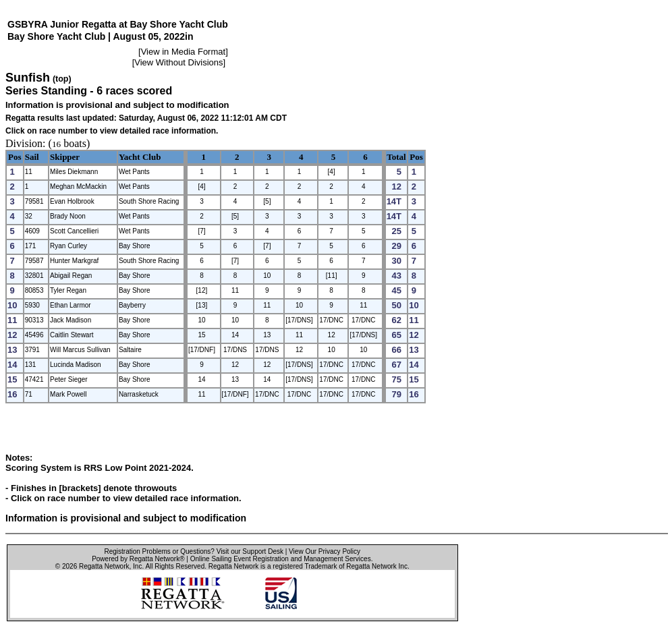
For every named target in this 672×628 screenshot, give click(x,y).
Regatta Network (104, 566)
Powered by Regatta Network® (138, 559)
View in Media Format (183, 52)
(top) (62, 79)
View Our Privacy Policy (325, 551)
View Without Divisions (178, 62)
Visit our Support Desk (250, 551)
